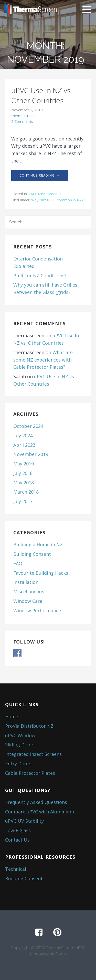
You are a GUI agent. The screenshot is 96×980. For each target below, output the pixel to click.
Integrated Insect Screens (33, 754)
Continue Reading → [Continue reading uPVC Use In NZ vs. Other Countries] (40, 175)
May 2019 (24, 464)
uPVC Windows (21, 735)
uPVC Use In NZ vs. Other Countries (42, 95)
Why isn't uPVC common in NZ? (57, 200)
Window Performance (37, 611)
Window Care (28, 601)
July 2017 (23, 501)
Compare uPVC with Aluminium (40, 812)
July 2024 (23, 435)
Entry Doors (18, 764)
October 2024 (28, 426)
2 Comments (22, 121)
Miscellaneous (50, 194)
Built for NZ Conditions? (40, 276)
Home (12, 716)
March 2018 (26, 492)
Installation (26, 582)
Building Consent (32, 554)
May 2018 (24, 483)
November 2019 (31, 454)
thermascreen (23, 116)
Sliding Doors (20, 745)
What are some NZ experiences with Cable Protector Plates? (43, 360)
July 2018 (23, 473)
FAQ (32, 194)
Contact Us (17, 840)
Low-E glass (18, 830)
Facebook (39, 932)
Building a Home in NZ (38, 545)
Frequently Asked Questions (36, 802)
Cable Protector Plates (30, 773)
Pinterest (57, 932)
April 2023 (24, 445)
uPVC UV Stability (24, 821)
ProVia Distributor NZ (29, 726)
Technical (16, 869)
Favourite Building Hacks (41, 573)
